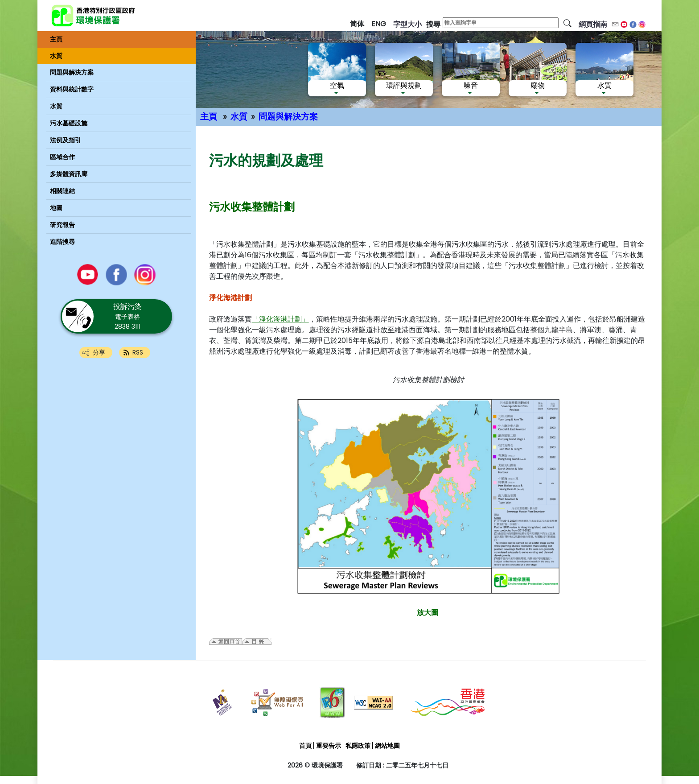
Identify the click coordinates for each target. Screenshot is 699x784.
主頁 (209, 117)
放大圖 (428, 613)
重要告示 (329, 746)
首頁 (305, 746)
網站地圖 (387, 746)
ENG (379, 24)
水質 (239, 117)
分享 (99, 352)
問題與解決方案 (288, 117)
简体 (357, 24)
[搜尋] (567, 23)
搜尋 (433, 24)
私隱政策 (358, 746)
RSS (138, 352)
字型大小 (407, 24)
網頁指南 (593, 24)
